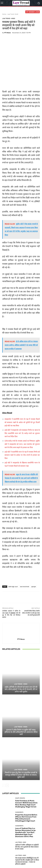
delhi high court (13, 568)
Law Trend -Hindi (13, 14)
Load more (21, 851)
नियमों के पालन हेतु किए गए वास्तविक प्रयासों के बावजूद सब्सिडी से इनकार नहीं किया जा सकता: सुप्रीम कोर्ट (21, 756)
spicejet (34, 568)
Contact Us (17, 861)
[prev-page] (4, 767)
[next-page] (7, 767)
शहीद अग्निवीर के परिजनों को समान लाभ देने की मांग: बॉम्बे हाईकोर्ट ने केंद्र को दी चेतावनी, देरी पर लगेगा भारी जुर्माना (21, 671)
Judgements (19, 794)
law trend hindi (25, 568)
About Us (10, 859)
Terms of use (29, 859)
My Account (35, 861)
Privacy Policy (19, 859)
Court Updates (20, 780)
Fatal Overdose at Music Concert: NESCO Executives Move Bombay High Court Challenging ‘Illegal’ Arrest (26, 785)
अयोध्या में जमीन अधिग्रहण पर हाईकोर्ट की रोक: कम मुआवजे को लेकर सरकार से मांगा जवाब (27, 828)
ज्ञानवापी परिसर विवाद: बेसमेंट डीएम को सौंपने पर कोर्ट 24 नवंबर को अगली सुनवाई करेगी (31, 594)
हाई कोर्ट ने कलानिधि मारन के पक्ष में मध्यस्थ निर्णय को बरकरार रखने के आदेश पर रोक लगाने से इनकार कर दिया (22, 437)
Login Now (26, 861)
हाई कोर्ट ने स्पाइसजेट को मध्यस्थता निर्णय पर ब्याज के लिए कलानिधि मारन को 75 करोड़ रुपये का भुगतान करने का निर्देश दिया (22, 415)
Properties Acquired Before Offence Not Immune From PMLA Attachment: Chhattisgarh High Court (26, 799)
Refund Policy (8, 861)
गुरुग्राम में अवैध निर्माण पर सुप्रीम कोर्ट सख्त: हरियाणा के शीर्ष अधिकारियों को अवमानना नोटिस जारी (21, 714)
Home (4, 14)
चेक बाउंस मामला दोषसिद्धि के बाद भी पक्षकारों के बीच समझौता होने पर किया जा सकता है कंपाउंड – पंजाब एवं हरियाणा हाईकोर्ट (27, 842)
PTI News (8, 33)
